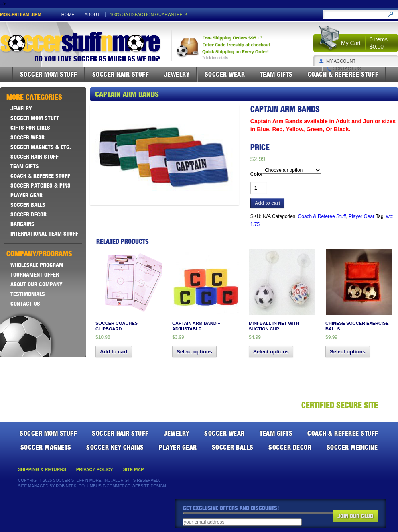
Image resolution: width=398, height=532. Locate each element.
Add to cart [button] (114, 352)
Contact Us (347, 69)
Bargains (22, 224)
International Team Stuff (44, 234)
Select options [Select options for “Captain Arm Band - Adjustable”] (194, 352)
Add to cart (267, 203)
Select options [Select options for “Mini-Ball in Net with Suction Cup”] (271, 352)
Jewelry (177, 74)
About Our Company (37, 284)
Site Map (134, 470)
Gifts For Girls (30, 128)
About (92, 15)
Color (257, 174)
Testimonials (28, 294)
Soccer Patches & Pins (41, 185)
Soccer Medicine (352, 447)
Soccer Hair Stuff (121, 74)
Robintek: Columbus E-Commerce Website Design (111, 486)
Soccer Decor (28, 214)
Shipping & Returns (42, 470)
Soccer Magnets (46, 447)
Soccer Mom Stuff (49, 74)
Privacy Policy (95, 470)
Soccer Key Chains (115, 447)
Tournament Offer (35, 275)
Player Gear (361, 216)
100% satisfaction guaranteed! (148, 15)
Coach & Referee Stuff (343, 74)
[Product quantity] (259, 188)
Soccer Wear (225, 74)
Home (68, 15)
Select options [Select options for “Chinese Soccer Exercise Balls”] (348, 352)
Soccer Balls (28, 205)
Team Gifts (276, 74)
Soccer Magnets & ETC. (41, 147)
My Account (341, 61)
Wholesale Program (37, 265)
